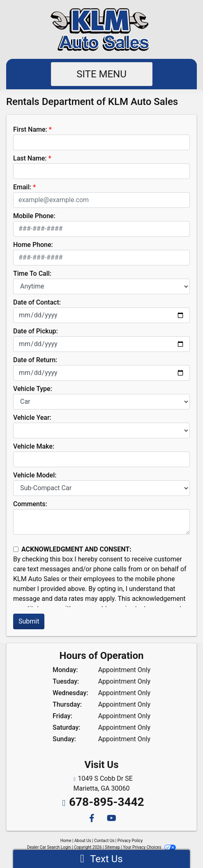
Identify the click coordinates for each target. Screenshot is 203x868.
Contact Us (104, 841)
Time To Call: (32, 273)
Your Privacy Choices (149, 847)
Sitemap (112, 847)
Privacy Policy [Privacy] (130, 841)
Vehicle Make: (34, 446)
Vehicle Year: (32, 418)
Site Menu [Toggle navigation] (101, 74)
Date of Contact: (37, 302)
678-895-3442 (107, 802)
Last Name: (30, 158)
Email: (22, 187)
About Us (83, 841)
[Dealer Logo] (102, 29)
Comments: (30, 504)
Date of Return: (35, 360)
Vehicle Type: (33, 389)
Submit (29, 621)
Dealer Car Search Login (49, 847)
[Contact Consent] (16, 549)
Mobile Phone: (34, 216)
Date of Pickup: (36, 331)
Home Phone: (33, 245)
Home (66, 841)
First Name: (30, 129)
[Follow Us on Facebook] (91, 819)
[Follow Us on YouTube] (110, 819)
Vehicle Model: (35, 475)
